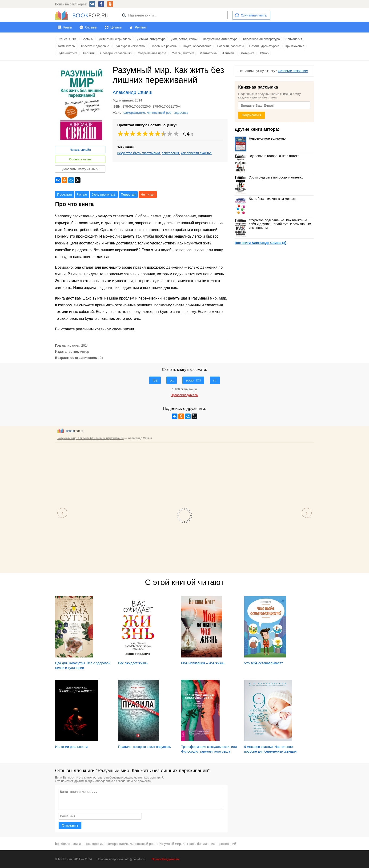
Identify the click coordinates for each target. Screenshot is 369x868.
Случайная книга (254, 15)
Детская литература (151, 39)
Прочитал (65, 195)
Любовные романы (164, 46)
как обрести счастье (196, 153)
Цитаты (116, 27)
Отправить (70, 825)
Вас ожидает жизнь (133, 663)
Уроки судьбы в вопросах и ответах (269, 177)
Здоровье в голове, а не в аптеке (267, 156)
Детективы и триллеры (115, 39)
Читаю (82, 195)
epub (193, 380)
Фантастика (208, 53)
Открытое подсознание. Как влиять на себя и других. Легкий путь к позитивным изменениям (273, 224)
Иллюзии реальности (71, 747)
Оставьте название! (293, 71)
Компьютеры (66, 46)
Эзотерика (247, 53)
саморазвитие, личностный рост (148, 113)
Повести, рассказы (230, 46)
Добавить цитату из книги (80, 169)
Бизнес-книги (67, 39)
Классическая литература (261, 39)
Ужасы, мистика (183, 53)
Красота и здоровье (95, 46)
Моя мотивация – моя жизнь (203, 663)
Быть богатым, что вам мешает (266, 199)
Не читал (148, 195)
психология (170, 153)
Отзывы (91, 27)
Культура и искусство (130, 46)
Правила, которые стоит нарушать (144, 747)
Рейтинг (141, 27)
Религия (89, 53)
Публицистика (67, 53)
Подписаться (252, 115)
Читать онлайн (80, 150)
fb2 (155, 380)
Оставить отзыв (80, 159)
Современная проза (152, 53)
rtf (215, 380)
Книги (68, 27)
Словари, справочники (116, 53)
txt (172, 380)
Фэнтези (228, 53)
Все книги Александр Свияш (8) (260, 243)
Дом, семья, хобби (184, 39)
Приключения (294, 46)
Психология (294, 39)
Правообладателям (166, 859)
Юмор (264, 53)
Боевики (88, 39)
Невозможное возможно (260, 138)
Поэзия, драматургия (264, 46)
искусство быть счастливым (138, 153)
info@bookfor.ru (135, 859)
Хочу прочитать (104, 195)
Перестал (128, 195)
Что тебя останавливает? (264, 663)
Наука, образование (197, 46)
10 (176, 134)
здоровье (181, 113)
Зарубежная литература (220, 39)
